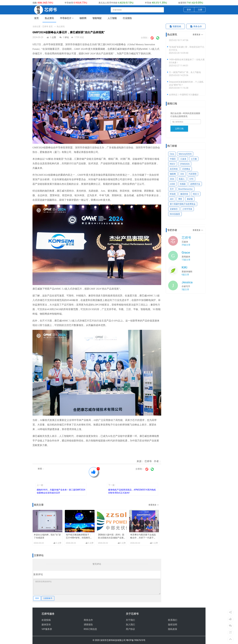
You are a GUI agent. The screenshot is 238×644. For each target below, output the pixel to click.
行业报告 (127, 18)
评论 (67, 37)
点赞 (54, 37)
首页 (36, 18)
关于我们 (130, 620)
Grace (186, 253)
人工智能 (112, 18)
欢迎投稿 (46, 620)
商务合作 (196, 26)
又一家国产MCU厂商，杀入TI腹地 (185, 74)
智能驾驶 (97, 18)
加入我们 (130, 625)
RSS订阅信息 (90, 629)
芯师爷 (186, 238)
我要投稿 (175, 26)
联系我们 (173, 620)
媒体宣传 (46, 625)
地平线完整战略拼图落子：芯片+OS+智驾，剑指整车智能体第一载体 (79, 538)
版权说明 (173, 625)
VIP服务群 (47, 629)
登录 (189, 10)
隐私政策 (173, 629)
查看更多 (152, 505)
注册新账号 (48, 598)
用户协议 (130, 629)
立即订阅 (179, 129)
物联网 (83, 18)
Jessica (187, 282)
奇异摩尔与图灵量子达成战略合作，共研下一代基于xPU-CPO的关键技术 (143, 538)
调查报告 (88, 625)
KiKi (184, 267)
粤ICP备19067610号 (136, 640)
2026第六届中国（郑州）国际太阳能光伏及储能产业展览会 (111, 538)
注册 (200, 10)
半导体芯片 (67, 18)
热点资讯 (49, 18)
